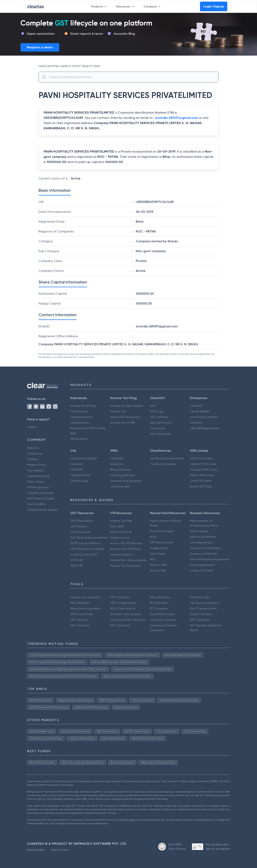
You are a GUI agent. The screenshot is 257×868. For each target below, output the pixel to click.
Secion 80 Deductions (125, 417)
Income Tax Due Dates (125, 566)
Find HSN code (200, 597)
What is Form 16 (121, 532)
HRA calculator (160, 597)
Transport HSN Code (203, 470)
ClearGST (196, 406)
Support (33, 427)
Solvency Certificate (204, 554)
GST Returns (79, 526)
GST (153, 406)
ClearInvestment (82, 417)
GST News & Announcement (89, 538)
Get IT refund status (203, 608)
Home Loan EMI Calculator (128, 620)
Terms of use (60, 850)
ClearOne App (120, 486)
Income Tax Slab (121, 521)
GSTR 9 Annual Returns (86, 543)
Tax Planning (79, 411)
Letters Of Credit (201, 571)
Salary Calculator (201, 614)
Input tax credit (160, 434)
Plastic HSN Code (202, 475)
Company (153, 6)
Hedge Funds (159, 548)
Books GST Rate (201, 486)
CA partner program (84, 458)
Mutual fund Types (162, 531)
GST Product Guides (41, 498)
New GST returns (161, 423)
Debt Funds (158, 554)
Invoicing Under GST (84, 554)
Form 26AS (117, 526)
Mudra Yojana (199, 531)
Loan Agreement (201, 542)
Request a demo (40, 47)
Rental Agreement (202, 565)
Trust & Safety (36, 504)
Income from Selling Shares (128, 560)
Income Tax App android (126, 406)
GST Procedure (80, 532)
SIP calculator (80, 620)
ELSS (153, 537)
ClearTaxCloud (80, 475)
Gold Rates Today (162, 614)
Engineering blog (38, 476)
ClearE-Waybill (200, 411)
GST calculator (80, 625)
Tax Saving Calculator (204, 603)
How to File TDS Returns (126, 543)
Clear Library (35, 482)
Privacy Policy (36, 850)
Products (100, 6)
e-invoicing (157, 428)
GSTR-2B (76, 560)
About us (33, 448)
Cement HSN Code (203, 464)
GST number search (123, 603)
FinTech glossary (38, 487)
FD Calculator (159, 608)
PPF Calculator (120, 597)
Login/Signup (214, 6)
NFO (153, 559)
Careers (32, 459)
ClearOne (117, 464)
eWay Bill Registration (205, 428)
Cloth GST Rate (201, 481)
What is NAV (158, 571)
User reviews (35, 470)
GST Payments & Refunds (87, 549)
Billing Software (121, 470)
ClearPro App (79, 481)
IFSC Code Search (123, 608)
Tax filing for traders (163, 464)
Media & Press (37, 465)
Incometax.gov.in (121, 554)
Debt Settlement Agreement (210, 559)
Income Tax (118, 411)
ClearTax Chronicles (40, 493)
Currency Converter (163, 620)
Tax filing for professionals (167, 458)
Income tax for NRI (122, 423)
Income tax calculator (85, 597)
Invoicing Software (123, 475)
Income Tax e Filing (83, 406)
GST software (159, 417)
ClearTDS (196, 423)
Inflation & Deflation (203, 537)
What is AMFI (159, 565)
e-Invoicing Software (204, 417)
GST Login (157, 411)
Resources (126, 6)
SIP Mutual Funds (161, 542)
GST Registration (82, 521)
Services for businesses (126, 481)
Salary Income (120, 538)
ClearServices (80, 423)
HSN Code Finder (201, 458)
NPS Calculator (120, 625)
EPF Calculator (200, 620)
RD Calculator (159, 603)
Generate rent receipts (126, 614)
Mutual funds (79, 439)
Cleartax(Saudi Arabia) (42, 510)
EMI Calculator (80, 603)
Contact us (35, 453)
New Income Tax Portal (125, 549)
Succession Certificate (205, 548)
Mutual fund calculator (85, 608)
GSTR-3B (76, 566)
